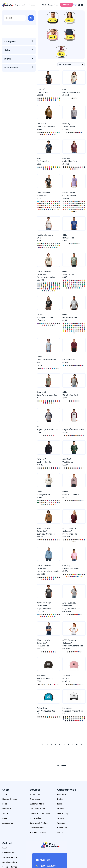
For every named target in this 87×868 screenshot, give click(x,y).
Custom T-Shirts (37, 804)
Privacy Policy (8, 853)
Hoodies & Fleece (10, 799)
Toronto (61, 818)
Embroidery (35, 799)
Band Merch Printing (39, 823)
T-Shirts (6, 794)
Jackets (6, 813)
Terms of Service (10, 857)
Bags (4, 818)
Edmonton (62, 794)
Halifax (60, 799)
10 (77, 745)
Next (64, 765)
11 (82, 745)
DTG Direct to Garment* (41, 813)
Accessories (8, 823)
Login (75, 5)
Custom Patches (37, 828)
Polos (5, 804)
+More (60, 832)
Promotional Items (38, 832)
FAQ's (5, 848)
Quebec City (63, 813)
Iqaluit (60, 804)
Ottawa (61, 809)
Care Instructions (10, 862)
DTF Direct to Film (38, 809)
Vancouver (62, 828)
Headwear (7, 809)
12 (58, 765)
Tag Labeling (35, 818)
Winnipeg (61, 823)
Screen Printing (36, 794)
